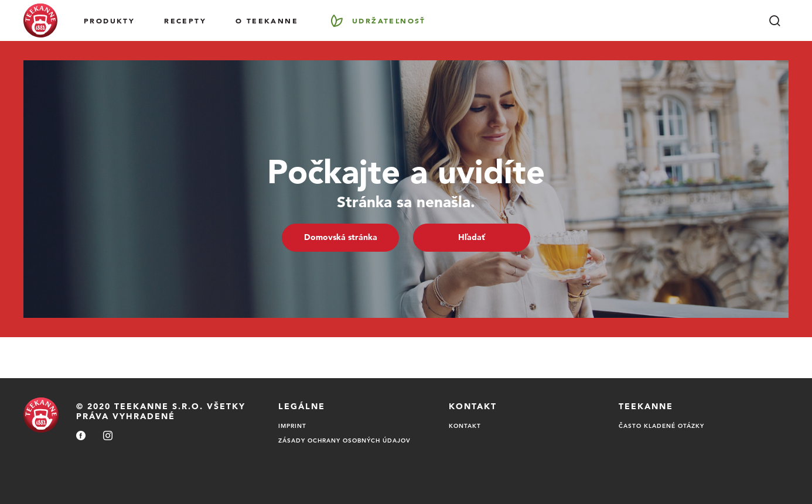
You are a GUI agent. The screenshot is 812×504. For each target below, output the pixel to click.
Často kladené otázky (661, 426)
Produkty (109, 20)
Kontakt (465, 426)
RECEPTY (185, 20)
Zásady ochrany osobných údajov (344, 440)
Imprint (292, 426)
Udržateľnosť (389, 20)
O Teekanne (267, 20)
